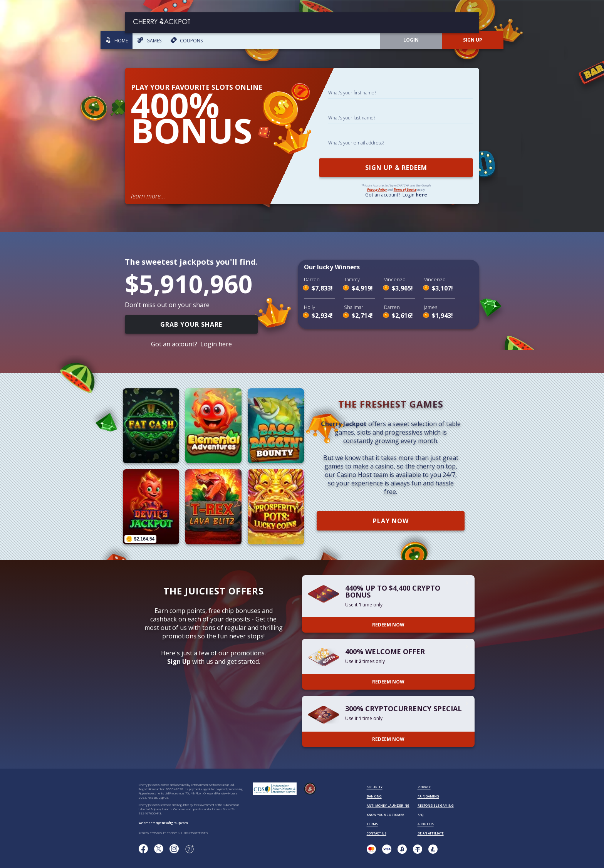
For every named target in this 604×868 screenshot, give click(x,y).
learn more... (148, 196)
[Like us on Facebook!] (143, 849)
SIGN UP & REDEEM (396, 168)
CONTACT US (377, 833)
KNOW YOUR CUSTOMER (386, 815)
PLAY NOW (391, 521)
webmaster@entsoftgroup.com (163, 823)
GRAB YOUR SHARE (191, 324)
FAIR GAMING (428, 796)
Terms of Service (405, 189)
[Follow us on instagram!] (174, 849)
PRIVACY (424, 787)
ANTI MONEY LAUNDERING (388, 805)
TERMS (372, 824)
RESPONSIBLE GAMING (436, 805)
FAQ (420, 815)
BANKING (374, 796)
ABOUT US (426, 824)
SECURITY (375, 787)
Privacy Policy (377, 189)
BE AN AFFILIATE (431, 833)
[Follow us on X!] (159, 849)
